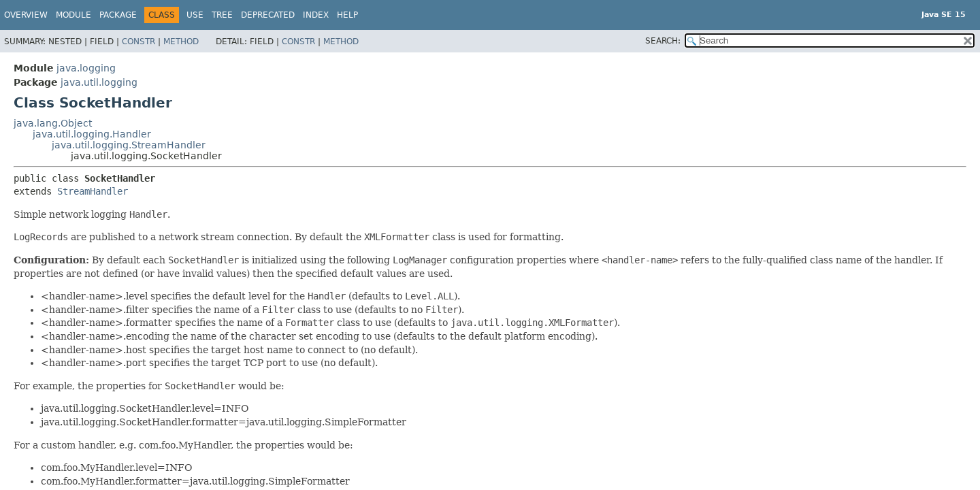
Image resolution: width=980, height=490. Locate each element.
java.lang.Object (53, 123)
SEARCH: (663, 41)
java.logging (86, 68)
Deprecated (268, 15)
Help (347, 15)
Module (73, 15)
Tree (222, 15)
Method (181, 42)
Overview (26, 15)
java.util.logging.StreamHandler (129, 145)
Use (195, 15)
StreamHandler (93, 191)
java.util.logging (99, 82)
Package (118, 15)
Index (316, 15)
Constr (138, 42)
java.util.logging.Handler (92, 134)
